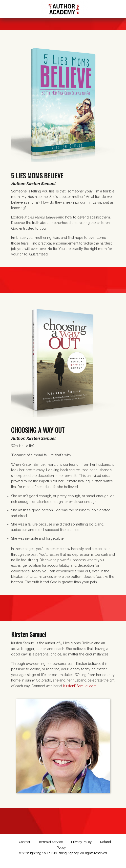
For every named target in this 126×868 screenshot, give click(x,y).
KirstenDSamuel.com (80, 686)
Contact (25, 842)
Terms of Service (51, 842)
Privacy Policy (81, 842)
